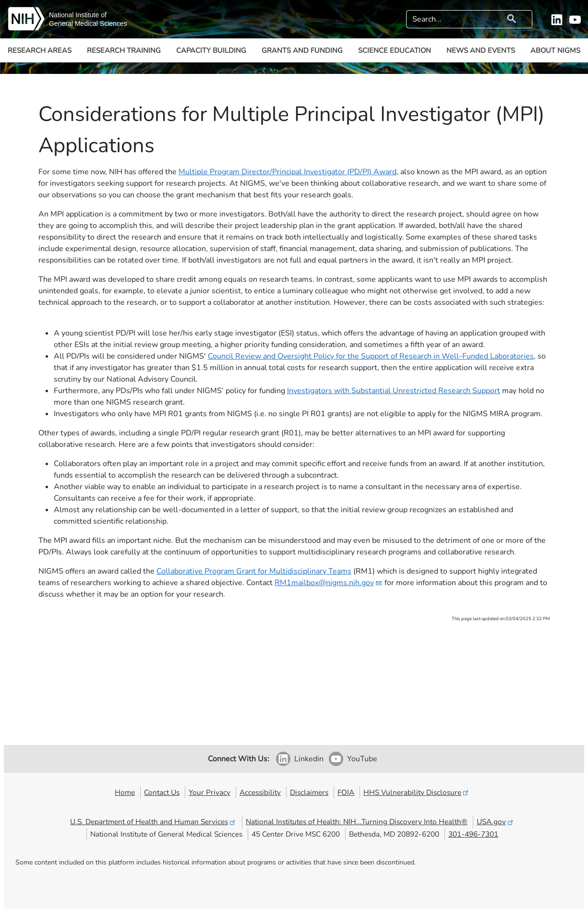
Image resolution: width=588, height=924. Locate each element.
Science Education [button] (395, 50)
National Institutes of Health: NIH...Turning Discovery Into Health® (357, 822)
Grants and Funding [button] (302, 50)
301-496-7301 (473, 834)
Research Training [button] (124, 50)
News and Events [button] (481, 50)
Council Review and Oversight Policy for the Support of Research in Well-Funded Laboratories (371, 356)
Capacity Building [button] (211, 50)
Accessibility (260, 792)
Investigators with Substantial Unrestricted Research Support (394, 391)
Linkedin (309, 759)
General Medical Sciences (88, 24)
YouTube (362, 759)
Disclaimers (309, 792)
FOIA (346, 792)
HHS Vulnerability (417, 792)
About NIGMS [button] (555, 50)
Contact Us (162, 792)
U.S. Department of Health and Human (153, 822)
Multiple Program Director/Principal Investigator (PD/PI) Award (288, 172)
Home (125, 792)
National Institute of (78, 15)
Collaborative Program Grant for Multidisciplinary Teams (254, 571)
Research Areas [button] (40, 50)
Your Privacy (210, 792)
